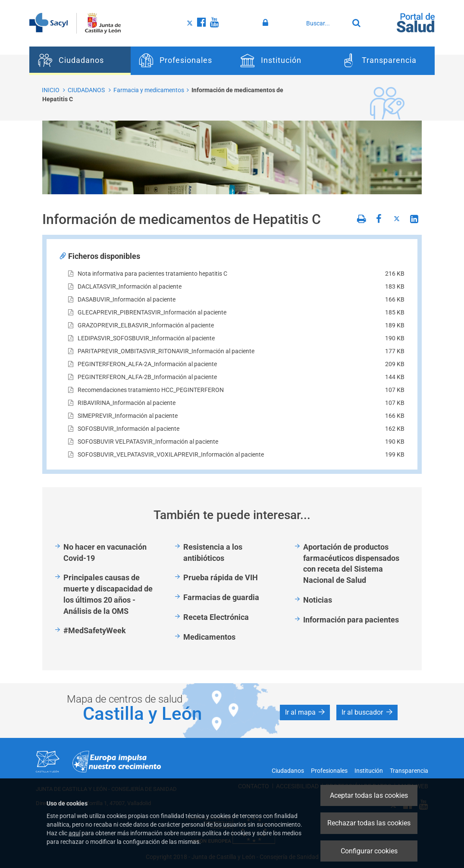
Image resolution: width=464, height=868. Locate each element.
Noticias (318, 600)
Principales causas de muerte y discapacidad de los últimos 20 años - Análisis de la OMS (108, 594)
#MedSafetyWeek (95, 630)
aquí (74, 833)
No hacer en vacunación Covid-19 (105, 552)
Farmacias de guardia (221, 597)
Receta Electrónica (216, 617)
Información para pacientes (351, 620)
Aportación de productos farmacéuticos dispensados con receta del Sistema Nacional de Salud (351, 563)
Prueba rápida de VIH (221, 577)
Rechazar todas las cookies (369, 823)
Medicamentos (209, 637)
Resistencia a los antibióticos (213, 552)
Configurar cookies (369, 851)
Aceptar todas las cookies (369, 795)
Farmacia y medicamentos (149, 90)
